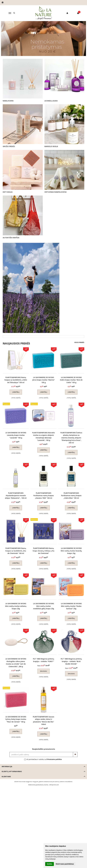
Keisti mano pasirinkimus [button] (65, 864)
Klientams (6, 776)
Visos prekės (79, 342)
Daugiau (44, 671)
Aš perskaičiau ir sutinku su (44, 759)
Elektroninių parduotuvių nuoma (38, 785)
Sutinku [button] (50, 864)
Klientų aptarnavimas (12, 771)
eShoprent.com (54, 785)
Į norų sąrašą (16, 398)
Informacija (7, 766)
